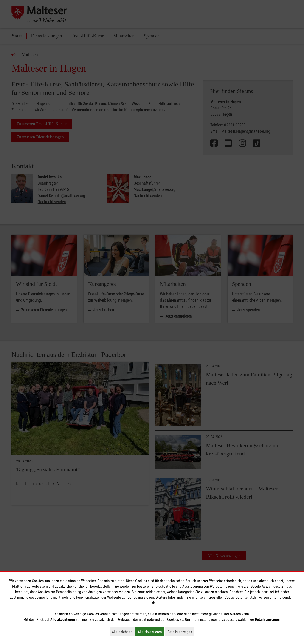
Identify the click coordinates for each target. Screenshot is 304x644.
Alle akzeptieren (151, 632)
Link (152, 603)
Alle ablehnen (123, 632)
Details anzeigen (181, 632)
